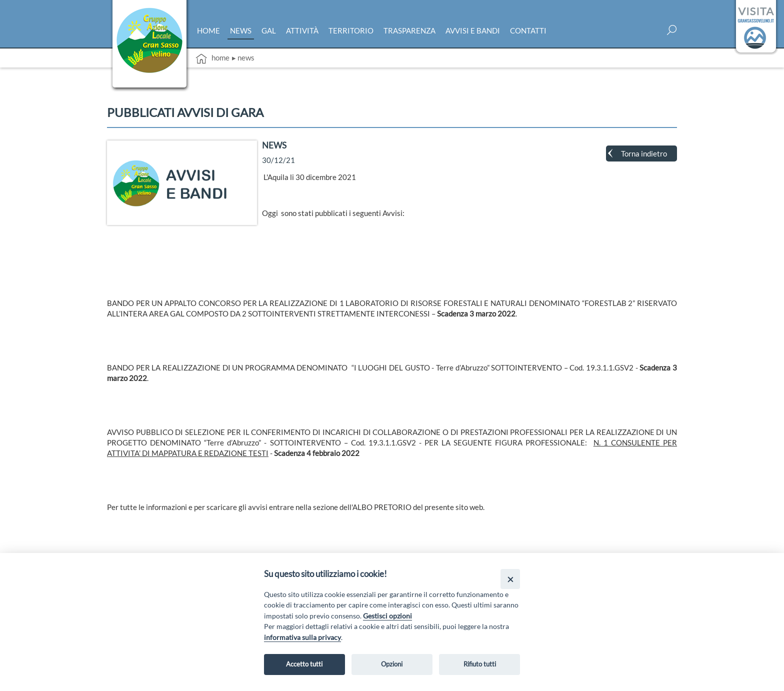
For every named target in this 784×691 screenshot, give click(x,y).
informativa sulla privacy (302, 637)
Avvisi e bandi (473, 30)
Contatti (528, 30)
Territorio (351, 30)
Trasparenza (409, 30)
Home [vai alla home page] (212, 58)
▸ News (243, 57)
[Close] (510, 579)
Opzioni (392, 664)
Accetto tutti (304, 664)
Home (208, 30)
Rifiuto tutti (480, 664)
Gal (269, 30)
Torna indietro (644, 153)
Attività (302, 30)
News (241, 30)
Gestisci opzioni (387, 616)
